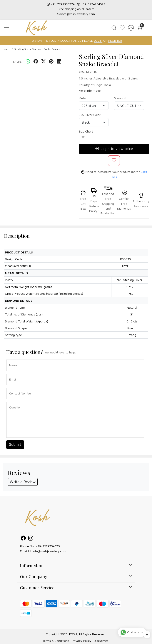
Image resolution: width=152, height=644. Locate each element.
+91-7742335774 (63, 4)
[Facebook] (23, 539)
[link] (114, 28)
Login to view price (114, 149)
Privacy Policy (82, 641)
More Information (91, 90)
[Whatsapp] (28, 62)
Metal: (83, 98)
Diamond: (121, 98)
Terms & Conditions (56, 641)
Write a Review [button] (23, 482)
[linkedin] (59, 62)
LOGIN (98, 40)
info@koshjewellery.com (78, 14)
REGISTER (115, 40)
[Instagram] (31, 539)
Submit (15, 444)
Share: (18, 61)
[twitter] (43, 62)
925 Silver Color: (90, 115)
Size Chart (86, 134)
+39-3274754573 (93, 4)
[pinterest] (51, 62)
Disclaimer (101, 641)
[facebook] (36, 62)
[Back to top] (147, 635)
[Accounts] (131, 28)
